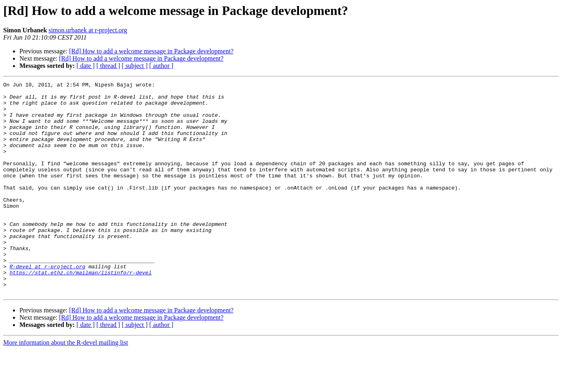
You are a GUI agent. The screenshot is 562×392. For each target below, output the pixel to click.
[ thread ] (108, 66)
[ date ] (86, 66)
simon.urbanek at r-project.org (88, 30)
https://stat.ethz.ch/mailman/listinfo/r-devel (81, 311)
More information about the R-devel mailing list (66, 385)
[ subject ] (135, 66)
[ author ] (161, 66)
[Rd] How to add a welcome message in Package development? (152, 51)
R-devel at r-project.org (48, 304)
